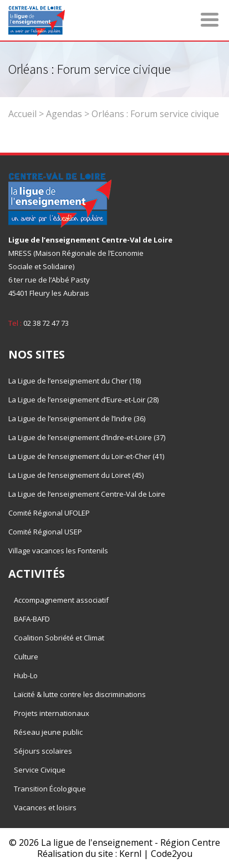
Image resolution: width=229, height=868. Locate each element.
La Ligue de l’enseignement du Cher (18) (75, 381)
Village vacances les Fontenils (58, 551)
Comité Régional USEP (45, 532)
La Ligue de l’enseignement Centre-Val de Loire (87, 494)
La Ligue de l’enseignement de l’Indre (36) (77, 418)
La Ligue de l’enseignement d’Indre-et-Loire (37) (87, 437)
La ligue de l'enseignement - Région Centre (131, 842)
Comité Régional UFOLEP (49, 513)
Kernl (130, 854)
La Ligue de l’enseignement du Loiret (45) (76, 475)
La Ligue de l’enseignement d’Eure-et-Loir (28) (83, 400)
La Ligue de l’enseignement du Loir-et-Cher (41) (86, 456)
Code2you (172, 854)
